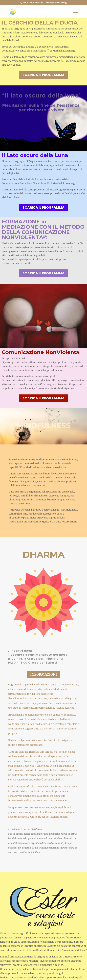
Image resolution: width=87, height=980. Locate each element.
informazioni (44, 674)
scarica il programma (43, 75)
